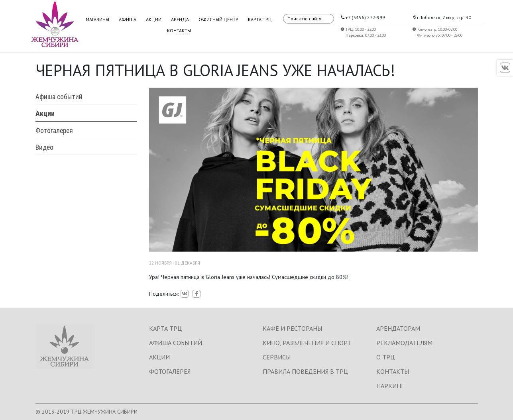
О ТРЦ (385, 357)
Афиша (128, 19)
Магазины (97, 19)
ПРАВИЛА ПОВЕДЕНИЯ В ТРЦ (305, 371)
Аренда (180, 19)
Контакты (179, 30)
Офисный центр (218, 19)
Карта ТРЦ (260, 19)
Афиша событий (59, 97)
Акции (154, 19)
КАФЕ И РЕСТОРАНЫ (292, 328)
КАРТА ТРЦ (165, 328)
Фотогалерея (54, 131)
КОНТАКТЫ (393, 371)
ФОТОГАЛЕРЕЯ (170, 371)
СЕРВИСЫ (277, 357)
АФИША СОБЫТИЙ (176, 343)
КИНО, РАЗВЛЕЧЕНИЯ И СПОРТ (307, 343)
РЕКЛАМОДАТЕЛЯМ (404, 343)
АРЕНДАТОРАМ (398, 328)
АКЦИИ (159, 357)
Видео (44, 147)
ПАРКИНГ (390, 386)
